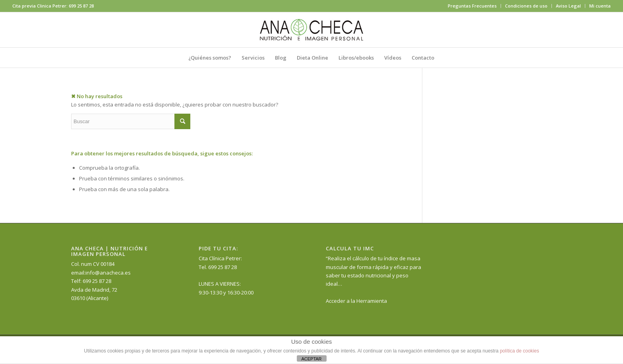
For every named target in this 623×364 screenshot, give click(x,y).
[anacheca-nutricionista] (311, 30)
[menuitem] (472, 6)
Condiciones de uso (526, 6)
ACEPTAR (311, 359)
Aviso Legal (568, 6)
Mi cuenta (600, 6)
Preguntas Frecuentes (472, 6)
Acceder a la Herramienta (356, 301)
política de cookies (519, 351)
